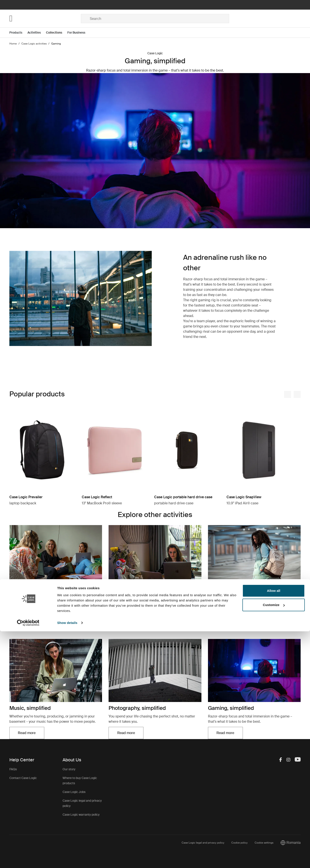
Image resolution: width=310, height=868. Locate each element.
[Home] (45, 19)
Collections (54, 33)
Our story (69, 769)
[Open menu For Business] (79, 33)
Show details (67, 859)
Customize (274, 841)
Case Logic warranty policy (81, 815)
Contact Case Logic (23, 778)
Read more (27, 624)
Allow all (274, 827)
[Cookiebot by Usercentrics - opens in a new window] (28, 859)
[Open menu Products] (18, 33)
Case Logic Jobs (74, 792)
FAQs (13, 769)
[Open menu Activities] (37, 33)
